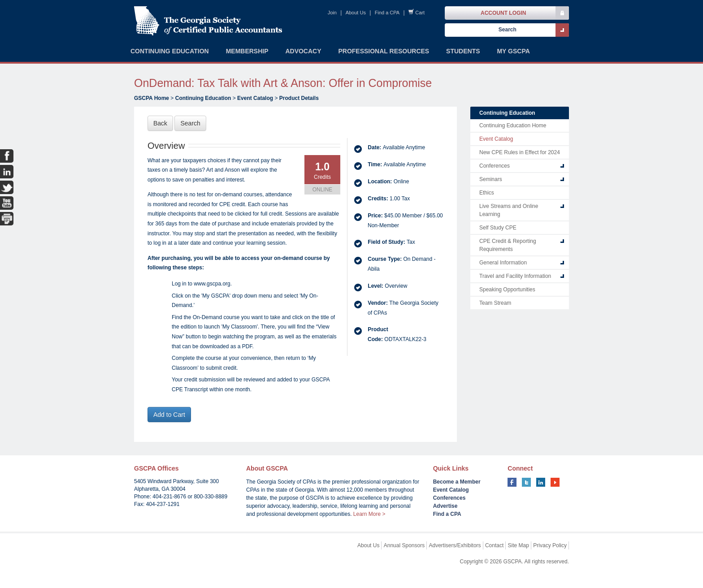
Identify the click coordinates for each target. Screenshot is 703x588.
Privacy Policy (550, 545)
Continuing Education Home (513, 125)
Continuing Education (203, 98)
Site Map (519, 545)
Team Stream (495, 303)
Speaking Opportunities (507, 290)
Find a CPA (387, 13)
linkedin (541, 482)
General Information (503, 263)
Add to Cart (169, 415)
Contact (494, 545)
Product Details (299, 98)
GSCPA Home (152, 98)
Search (190, 123)
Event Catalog (255, 98)
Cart (420, 13)
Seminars (491, 179)
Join (332, 13)
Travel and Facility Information (515, 276)
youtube (555, 482)
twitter (526, 482)
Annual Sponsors (404, 545)
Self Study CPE (498, 228)
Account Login (503, 13)
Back (160, 123)
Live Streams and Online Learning (509, 210)
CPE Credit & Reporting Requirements (508, 245)
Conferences (495, 166)
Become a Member (457, 482)
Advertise (445, 506)
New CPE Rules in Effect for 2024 (520, 152)
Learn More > (369, 514)
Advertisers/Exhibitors (455, 545)
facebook (512, 482)
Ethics (487, 193)
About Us (356, 13)
